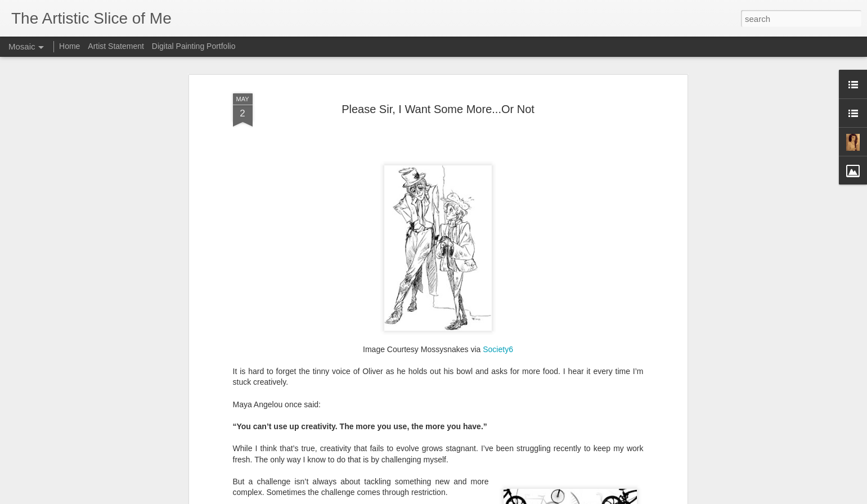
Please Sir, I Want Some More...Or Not (438, 105)
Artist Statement (116, 46)
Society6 (498, 345)
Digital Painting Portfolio (194, 46)
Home (69, 46)
